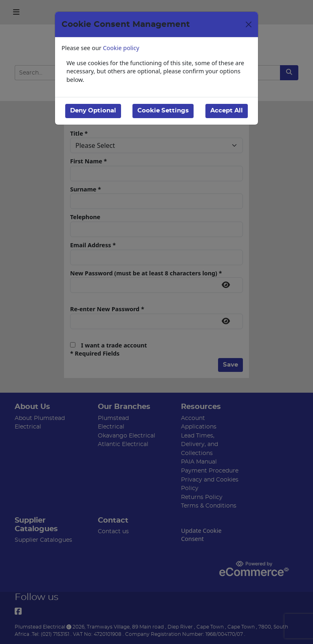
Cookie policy (121, 48)
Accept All (227, 111)
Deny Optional (93, 111)
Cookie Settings (163, 111)
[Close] (249, 24)
